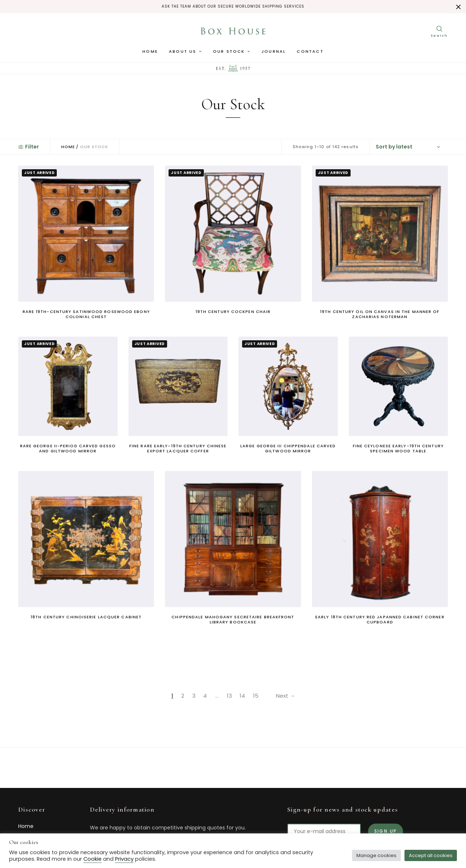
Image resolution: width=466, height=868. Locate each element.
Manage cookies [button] (376, 855)
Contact (310, 53)
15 (257, 696)
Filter (29, 147)
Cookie (92, 859)
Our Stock (229, 53)
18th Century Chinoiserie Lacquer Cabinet (86, 617)
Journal (274, 53)
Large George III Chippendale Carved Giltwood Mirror (288, 448)
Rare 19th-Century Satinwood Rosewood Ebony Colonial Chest (86, 314)
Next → (289, 696)
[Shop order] (409, 147)
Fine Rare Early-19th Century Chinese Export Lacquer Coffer (178, 448)
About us (183, 53)
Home (150, 53)
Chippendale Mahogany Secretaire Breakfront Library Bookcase (233, 619)
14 (243, 696)
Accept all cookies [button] (431, 855)
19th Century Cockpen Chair (233, 312)
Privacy (124, 859)
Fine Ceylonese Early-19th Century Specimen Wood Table (398, 448)
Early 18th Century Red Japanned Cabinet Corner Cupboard (380, 619)
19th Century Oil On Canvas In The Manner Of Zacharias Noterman (380, 314)
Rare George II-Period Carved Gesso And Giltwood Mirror (68, 448)
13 (229, 696)
